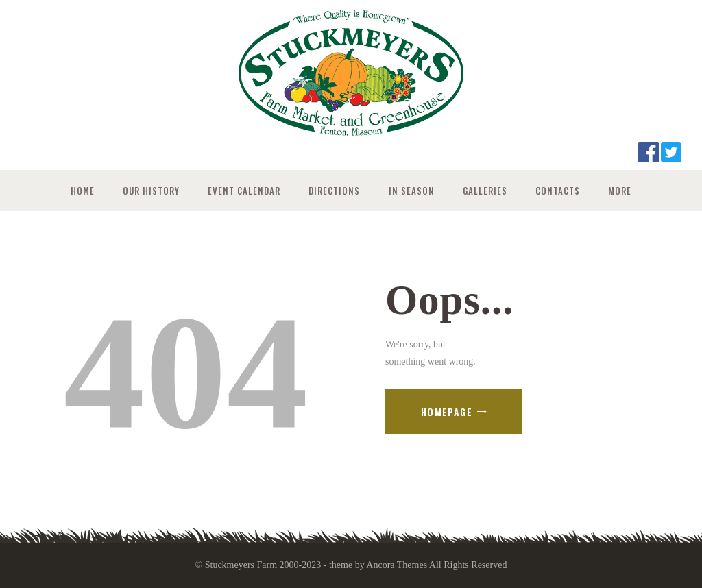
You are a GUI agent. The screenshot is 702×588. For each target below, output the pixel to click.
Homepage (447, 412)
